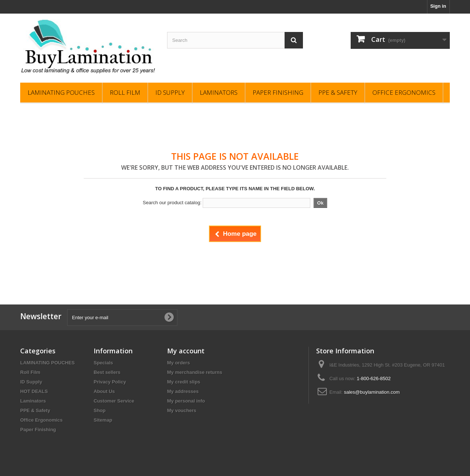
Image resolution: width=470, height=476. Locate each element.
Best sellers (107, 372)
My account (186, 351)
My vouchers (182, 410)
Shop (100, 410)
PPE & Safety (338, 92)
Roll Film (125, 92)
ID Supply (170, 92)
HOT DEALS (34, 391)
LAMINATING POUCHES (61, 92)
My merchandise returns (195, 372)
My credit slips (184, 382)
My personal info (186, 401)
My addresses (183, 391)
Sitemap (103, 420)
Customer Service (114, 401)
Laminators (219, 92)
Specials (103, 363)
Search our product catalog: (172, 203)
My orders (178, 363)
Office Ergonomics (404, 92)
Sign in (438, 6)
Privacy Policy (110, 382)
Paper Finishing (278, 92)
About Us (104, 391)
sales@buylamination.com (372, 392)
